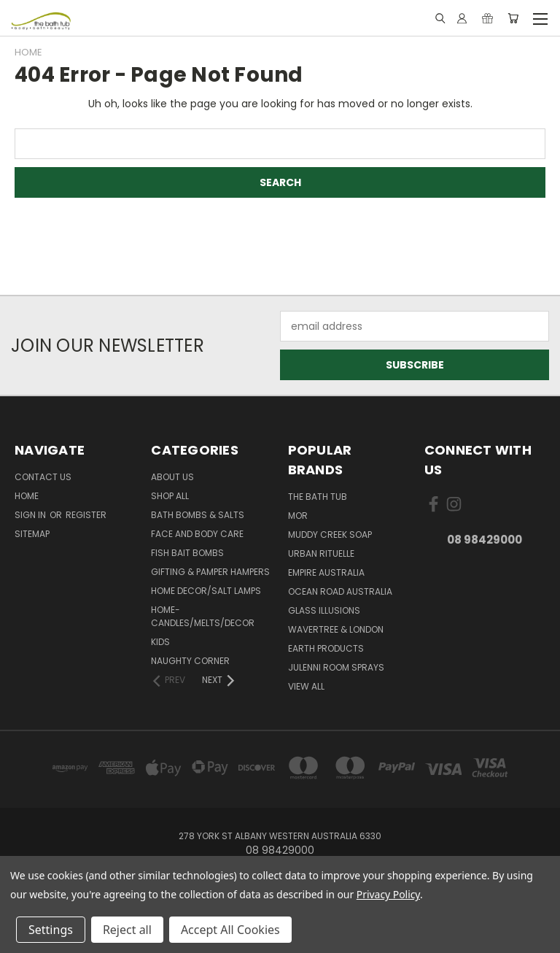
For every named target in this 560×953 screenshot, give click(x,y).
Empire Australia (326, 572)
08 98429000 (485, 540)
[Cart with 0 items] (513, 18)
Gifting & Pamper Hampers (210, 572)
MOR (298, 516)
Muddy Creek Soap (330, 535)
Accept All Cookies (230, 930)
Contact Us (43, 477)
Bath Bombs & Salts (198, 515)
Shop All (170, 496)
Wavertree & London (336, 629)
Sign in (31, 515)
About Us (172, 477)
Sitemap (32, 534)
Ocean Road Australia (340, 591)
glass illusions (324, 610)
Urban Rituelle (321, 553)
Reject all (127, 930)
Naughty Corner (190, 661)
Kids (160, 642)
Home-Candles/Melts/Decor (203, 616)
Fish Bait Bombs (187, 553)
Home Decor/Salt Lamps (206, 591)
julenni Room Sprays (336, 667)
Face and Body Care (197, 534)
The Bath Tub (318, 497)
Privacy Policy (388, 894)
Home (27, 496)
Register (86, 515)
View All (306, 686)
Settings (51, 930)
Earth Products (326, 648)
